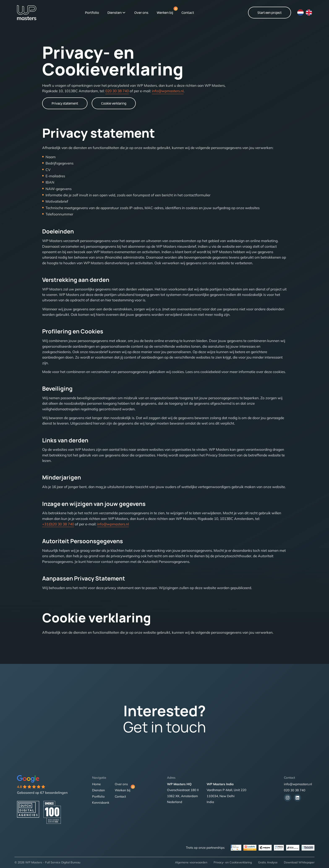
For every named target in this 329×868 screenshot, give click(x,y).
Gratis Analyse (268, 862)
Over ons (141, 12)
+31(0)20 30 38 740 (58, 524)
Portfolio (92, 12)
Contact (188, 12)
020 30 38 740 (117, 91)
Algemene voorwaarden (191, 862)
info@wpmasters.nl (168, 91)
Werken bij (165, 12)
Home (96, 784)
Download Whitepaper (299, 862)
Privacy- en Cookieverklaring (233, 862)
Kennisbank (101, 803)
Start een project (270, 13)
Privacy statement (65, 103)
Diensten (115, 12)
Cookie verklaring (114, 103)
